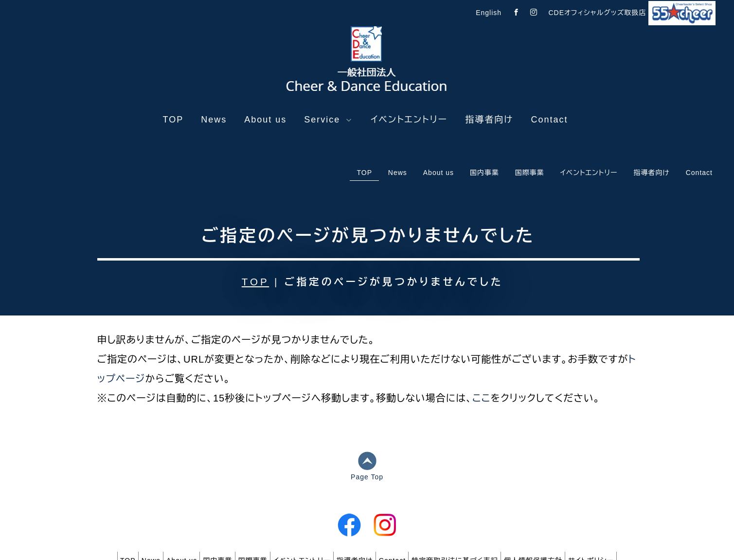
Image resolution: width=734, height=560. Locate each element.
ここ (482, 346)
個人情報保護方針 (568, 507)
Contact (549, 120)
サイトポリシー (634, 507)
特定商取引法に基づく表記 (481, 507)
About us (265, 120)
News (214, 120)
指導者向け (489, 120)
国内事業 (200, 507)
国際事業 (244, 507)
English (489, 13)
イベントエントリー (409, 120)
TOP (173, 120)
